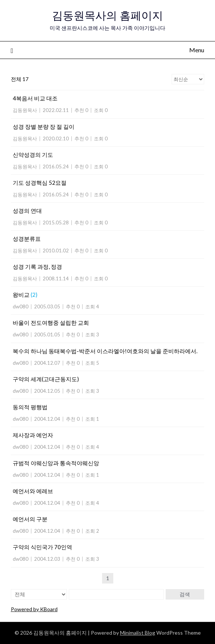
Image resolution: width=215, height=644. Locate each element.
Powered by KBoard (34, 609)
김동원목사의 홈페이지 (107, 15)
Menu (197, 50)
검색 (185, 594)
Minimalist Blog (138, 633)
